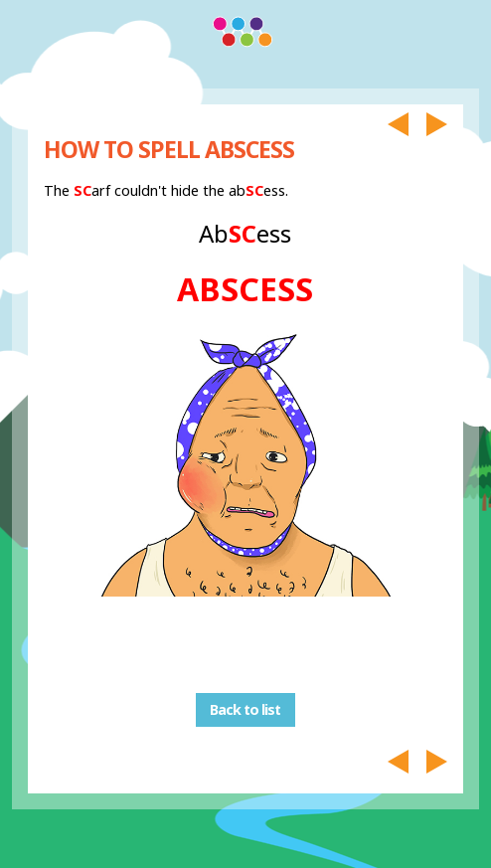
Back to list (245, 710)
